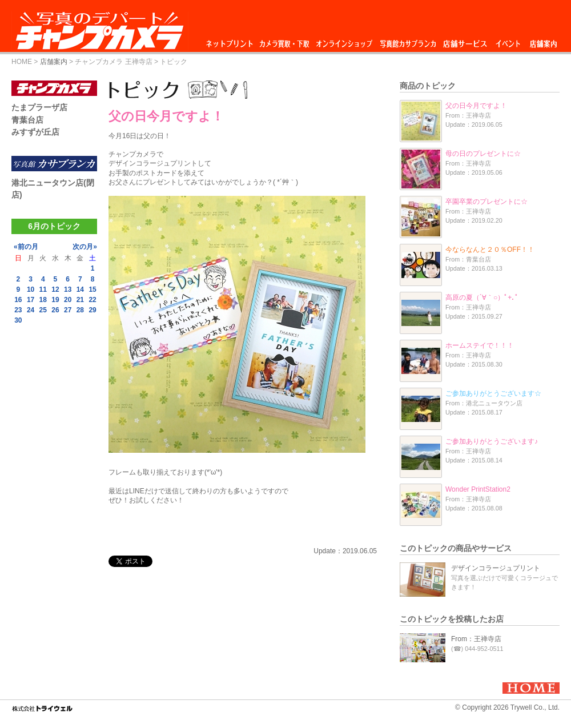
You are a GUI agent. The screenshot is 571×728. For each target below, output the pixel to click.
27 (68, 310)
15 (92, 289)
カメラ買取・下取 (285, 41)
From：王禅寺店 (476, 639)
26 (55, 310)
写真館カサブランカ (408, 41)
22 (92, 300)
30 (18, 320)
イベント (508, 41)
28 (80, 310)
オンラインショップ (343, 41)
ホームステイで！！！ (480, 345)
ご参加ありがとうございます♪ (492, 441)
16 (18, 300)
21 (80, 300)
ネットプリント (231, 41)
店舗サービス (465, 41)
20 (68, 300)
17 (31, 300)
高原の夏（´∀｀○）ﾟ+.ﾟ (482, 297)
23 (18, 310)
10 (31, 289)
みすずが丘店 (35, 132)
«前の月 (26, 247)
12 (55, 289)
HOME (22, 62)
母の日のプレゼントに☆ (483, 154)
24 (31, 310)
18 (43, 300)
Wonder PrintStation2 (478, 489)
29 (92, 310)
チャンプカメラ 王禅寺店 (113, 62)
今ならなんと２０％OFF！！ (490, 250)
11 (43, 289)
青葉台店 (27, 120)
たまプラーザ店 (39, 107)
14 (80, 289)
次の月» (85, 247)
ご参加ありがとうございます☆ (493, 393)
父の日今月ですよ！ (476, 106)
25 (43, 310)
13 (68, 289)
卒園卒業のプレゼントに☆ (486, 202)
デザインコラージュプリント (496, 568)
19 (55, 300)
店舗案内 (543, 41)
